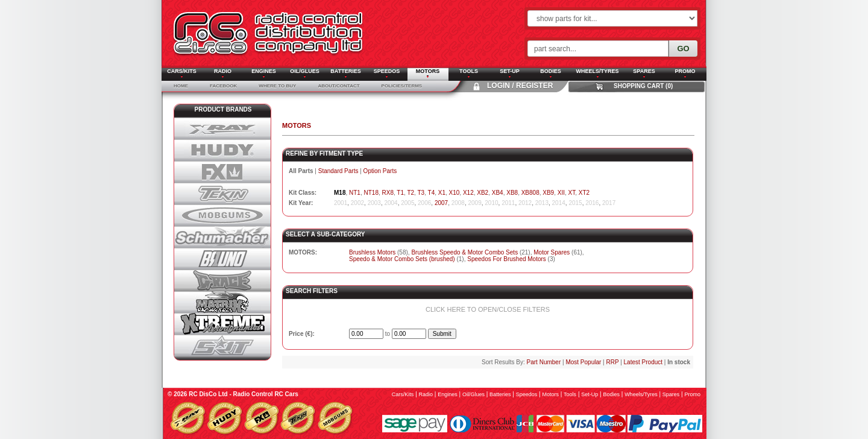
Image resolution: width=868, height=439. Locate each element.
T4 (432, 193)
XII (561, 193)
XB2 (483, 193)
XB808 (530, 193)
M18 (340, 193)
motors (550, 394)
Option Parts (380, 171)
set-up (590, 394)
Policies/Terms (402, 86)
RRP (612, 362)
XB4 (498, 193)
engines (448, 394)
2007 (441, 203)
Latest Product (643, 362)
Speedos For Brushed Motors (507, 259)
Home (181, 86)
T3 (421, 193)
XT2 (584, 193)
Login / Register (520, 86)
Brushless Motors (372, 252)
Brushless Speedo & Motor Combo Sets (464, 252)
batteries (500, 394)
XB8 (512, 193)
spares (671, 394)
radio (426, 394)
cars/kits (403, 394)
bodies (611, 394)
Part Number (544, 362)
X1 (442, 193)
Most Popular (583, 362)
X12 (468, 193)
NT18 (371, 193)
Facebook (223, 86)
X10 (454, 193)
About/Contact (338, 86)
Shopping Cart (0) (643, 86)
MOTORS (297, 125)
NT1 (355, 193)
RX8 (388, 193)
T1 (400, 193)
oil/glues (473, 394)
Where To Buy (277, 86)
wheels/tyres (641, 394)
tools (570, 394)
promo (692, 394)
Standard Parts (338, 171)
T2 (410, 193)
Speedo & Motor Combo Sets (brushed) (402, 259)
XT (572, 193)
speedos (527, 394)
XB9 (548, 193)
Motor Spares (552, 252)
